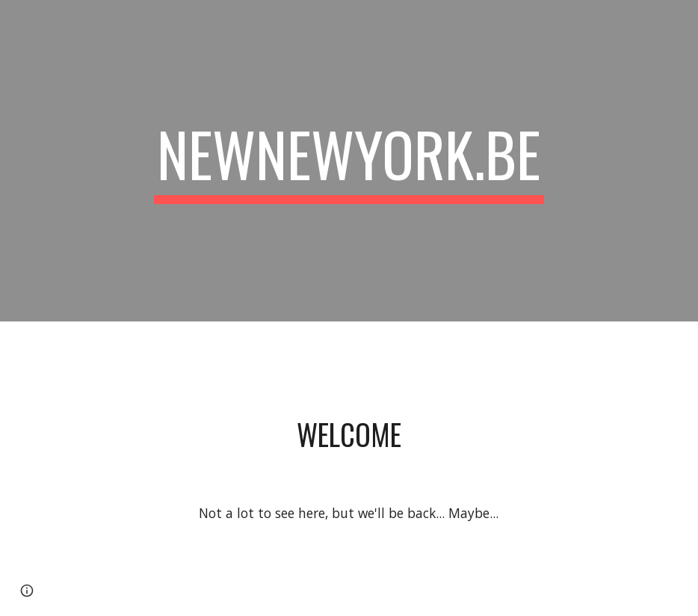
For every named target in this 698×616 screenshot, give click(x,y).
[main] (349, 161)
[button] (27, 591)
